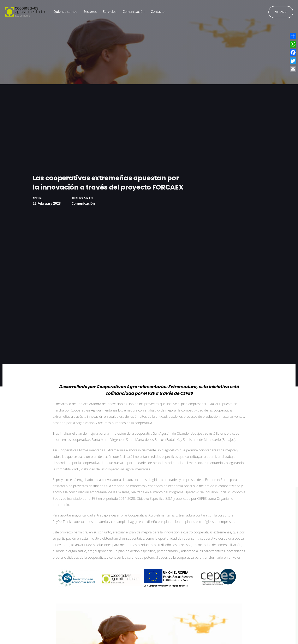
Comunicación (83, 203)
